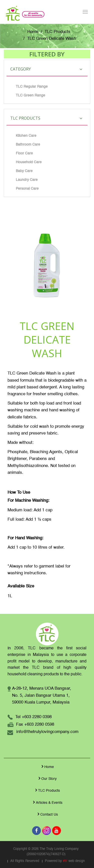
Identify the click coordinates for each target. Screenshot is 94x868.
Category (46, 69)
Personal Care (27, 189)
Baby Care (24, 171)
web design (77, 861)
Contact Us (47, 814)
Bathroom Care (28, 145)
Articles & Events (47, 802)
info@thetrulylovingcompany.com (47, 732)
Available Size (21, 586)
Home (33, 32)
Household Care (29, 162)
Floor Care (24, 153)
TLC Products (58, 32)
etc (65, 861)
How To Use (19, 493)
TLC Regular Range (32, 87)
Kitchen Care (26, 136)
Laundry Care (27, 180)
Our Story (47, 778)
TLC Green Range (30, 95)
